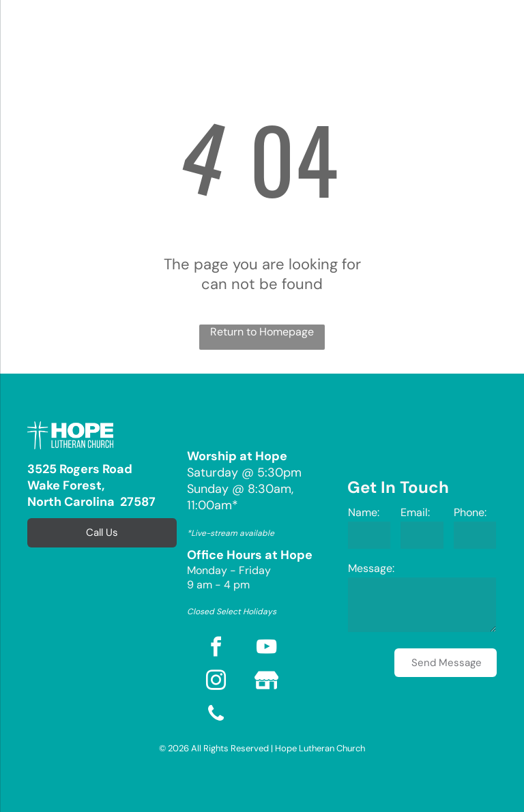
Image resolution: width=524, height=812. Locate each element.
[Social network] (266, 682)
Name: (364, 512)
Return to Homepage (262, 332)
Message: (371, 568)
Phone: (470, 512)
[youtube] (266, 649)
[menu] (30, 33)
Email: (415, 512)
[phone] (216, 716)
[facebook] (216, 649)
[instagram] (216, 682)
